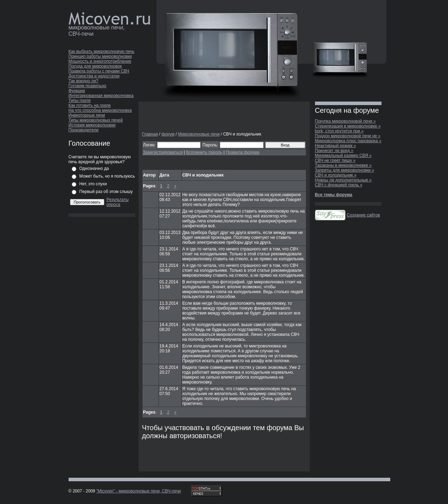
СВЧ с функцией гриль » (339, 185)
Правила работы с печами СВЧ (99, 71)
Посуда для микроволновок (95, 66)
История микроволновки (92, 125)
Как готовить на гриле (90, 105)
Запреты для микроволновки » (345, 170)
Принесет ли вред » (334, 151)
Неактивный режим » (335, 146)
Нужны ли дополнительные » (343, 180)
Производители (84, 130)
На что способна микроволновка (100, 110)
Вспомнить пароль (204, 152)
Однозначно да (94, 168)
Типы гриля (80, 101)
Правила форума (243, 152)
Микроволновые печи (199, 134)
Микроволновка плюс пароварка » (348, 141)
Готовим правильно (87, 86)
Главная (150, 134)
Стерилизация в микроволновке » (348, 126)
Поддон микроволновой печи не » (348, 136)
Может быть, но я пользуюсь (107, 176)
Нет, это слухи (93, 184)
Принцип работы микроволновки (100, 56)
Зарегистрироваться (163, 152)
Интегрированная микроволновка (101, 96)
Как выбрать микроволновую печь (102, 51)
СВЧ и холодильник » (336, 175)
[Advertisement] (224, 117)
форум (168, 134)
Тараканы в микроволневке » (343, 165)
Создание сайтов (363, 215)
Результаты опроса (117, 202)
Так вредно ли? (84, 81)
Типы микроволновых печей (96, 120)
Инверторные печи (87, 115)
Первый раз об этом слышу (106, 192)
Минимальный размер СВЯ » (343, 156)
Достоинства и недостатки (94, 76)
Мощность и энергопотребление (100, 61)
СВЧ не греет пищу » (335, 160)
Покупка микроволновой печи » (345, 121)
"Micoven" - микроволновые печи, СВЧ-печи (139, 491)
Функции (77, 91)
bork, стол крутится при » (339, 131)
